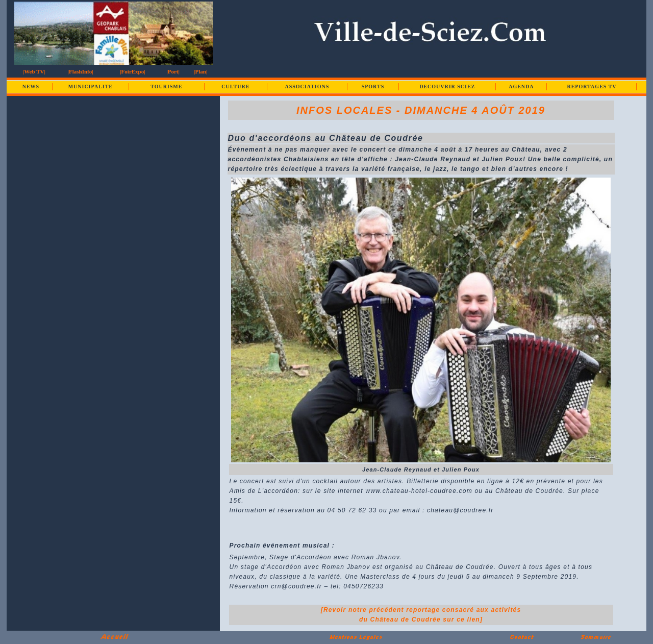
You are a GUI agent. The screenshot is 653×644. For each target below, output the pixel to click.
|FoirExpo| (132, 71)
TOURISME (166, 86)
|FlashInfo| (81, 71)
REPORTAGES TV (592, 86)
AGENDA (521, 86)
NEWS (31, 86)
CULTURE (235, 86)
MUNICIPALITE (91, 86)
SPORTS (373, 86)
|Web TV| (34, 71)
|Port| (173, 71)
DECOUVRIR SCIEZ (447, 86)
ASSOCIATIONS (307, 86)
